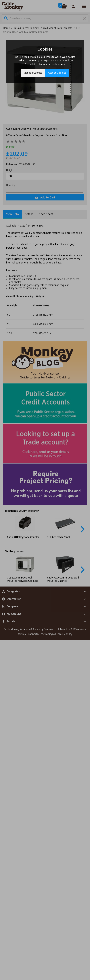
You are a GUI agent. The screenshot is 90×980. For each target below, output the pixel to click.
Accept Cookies (57, 73)
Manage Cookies (33, 73)
